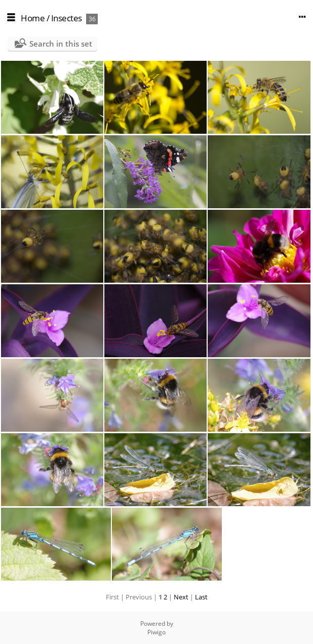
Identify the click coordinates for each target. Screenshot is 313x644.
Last (201, 597)
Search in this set (61, 44)
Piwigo (156, 632)
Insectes (67, 18)
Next (181, 597)
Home (33, 18)
